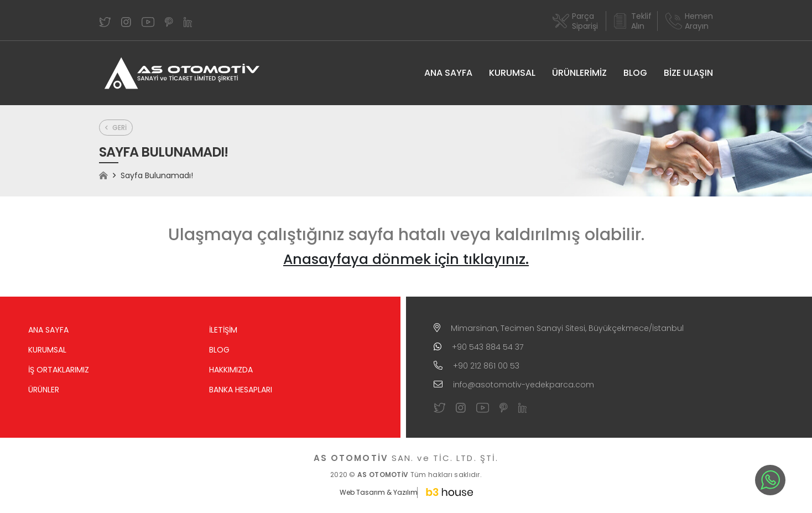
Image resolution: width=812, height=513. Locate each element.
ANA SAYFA (448, 73)
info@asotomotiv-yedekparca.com (524, 385)
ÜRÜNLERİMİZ (579, 73)
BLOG (635, 73)
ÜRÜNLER (44, 390)
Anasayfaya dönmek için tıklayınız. (406, 259)
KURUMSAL (512, 73)
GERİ (116, 128)
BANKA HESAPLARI (241, 390)
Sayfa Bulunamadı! (157, 175)
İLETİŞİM (223, 330)
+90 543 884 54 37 (488, 347)
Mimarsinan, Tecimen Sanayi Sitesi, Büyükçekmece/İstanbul (567, 328)
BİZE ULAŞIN (688, 73)
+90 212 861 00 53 (486, 366)
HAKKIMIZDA (231, 370)
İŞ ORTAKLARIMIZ (59, 370)
